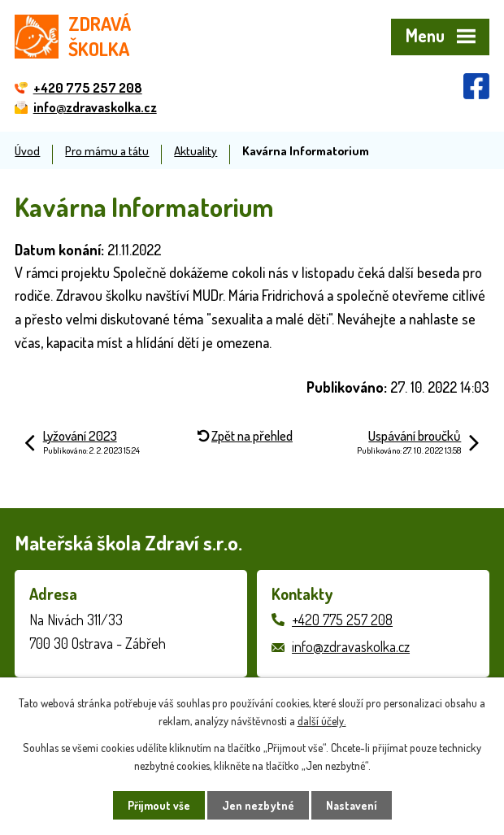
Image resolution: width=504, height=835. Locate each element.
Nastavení (352, 805)
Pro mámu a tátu (107, 150)
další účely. (322, 721)
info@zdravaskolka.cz (351, 646)
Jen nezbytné (258, 805)
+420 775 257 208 (342, 620)
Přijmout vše (159, 805)
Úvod (27, 150)
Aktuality (196, 150)
